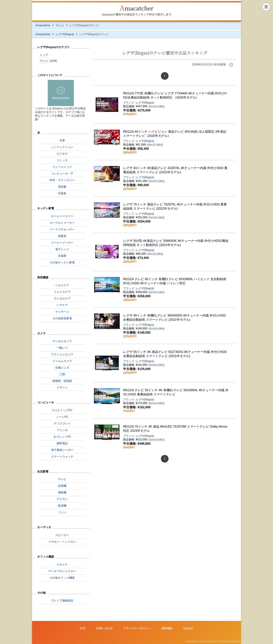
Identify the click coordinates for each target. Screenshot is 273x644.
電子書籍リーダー (62, 450)
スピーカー (62, 535)
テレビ (60, 25)
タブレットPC (62, 437)
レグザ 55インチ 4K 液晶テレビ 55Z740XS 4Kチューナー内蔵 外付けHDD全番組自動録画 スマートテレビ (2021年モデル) (175, 354)
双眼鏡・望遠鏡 (62, 381)
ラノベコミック (62, 167)
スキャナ (62, 565)
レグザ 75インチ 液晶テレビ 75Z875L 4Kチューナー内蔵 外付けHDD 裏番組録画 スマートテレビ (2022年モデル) (175, 206)
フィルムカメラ (62, 361)
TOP (83, 628)
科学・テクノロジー (62, 180)
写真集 (62, 193)
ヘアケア (62, 305)
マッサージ (62, 312)
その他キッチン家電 (62, 262)
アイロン (62, 499)
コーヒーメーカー (62, 243)
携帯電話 (62, 443)
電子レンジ (62, 249)
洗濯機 (62, 486)
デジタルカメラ (62, 341)
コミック (62, 160)
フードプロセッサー (62, 229)
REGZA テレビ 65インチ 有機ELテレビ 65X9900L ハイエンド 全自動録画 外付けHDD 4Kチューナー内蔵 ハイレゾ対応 (175, 281)
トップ (44, 55)
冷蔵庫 (62, 256)
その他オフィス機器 (62, 578)
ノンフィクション (62, 147)
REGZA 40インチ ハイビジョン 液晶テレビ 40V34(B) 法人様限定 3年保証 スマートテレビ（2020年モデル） (175, 134)
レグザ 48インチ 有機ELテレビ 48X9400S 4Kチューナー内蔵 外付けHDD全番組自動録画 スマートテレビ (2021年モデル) (174, 318)
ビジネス (62, 154)
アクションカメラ (62, 354)
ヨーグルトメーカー (62, 223)
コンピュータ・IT (62, 173)
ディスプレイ (62, 424)
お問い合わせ (104, 628)
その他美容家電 (62, 318)
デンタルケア (62, 298)
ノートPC (62, 417)
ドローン (62, 387)
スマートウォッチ (62, 457)
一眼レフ (62, 348)
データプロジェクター (62, 571)
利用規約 (167, 628)
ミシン (62, 512)
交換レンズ (62, 368)
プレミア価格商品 (62, 601)
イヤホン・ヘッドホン (62, 542)
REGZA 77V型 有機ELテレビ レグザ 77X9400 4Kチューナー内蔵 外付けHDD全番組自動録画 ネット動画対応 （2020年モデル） (175, 95)
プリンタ (62, 430)
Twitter (188, 628)
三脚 (62, 374)
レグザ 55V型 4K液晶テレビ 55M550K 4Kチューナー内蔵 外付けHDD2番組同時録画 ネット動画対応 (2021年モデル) (176, 243)
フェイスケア (62, 292)
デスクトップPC (62, 410)
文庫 (62, 140)
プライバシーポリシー (137, 628)
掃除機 (62, 492)
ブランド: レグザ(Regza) (139, 103)
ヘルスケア (62, 285)
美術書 (62, 187)
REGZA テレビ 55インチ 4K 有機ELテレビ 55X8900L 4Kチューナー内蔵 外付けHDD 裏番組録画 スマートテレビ (176, 392)
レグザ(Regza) (65, 34)
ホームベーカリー (62, 216)
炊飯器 (62, 236)
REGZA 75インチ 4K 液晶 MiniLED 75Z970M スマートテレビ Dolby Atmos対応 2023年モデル (175, 429)
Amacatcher (137, 7)
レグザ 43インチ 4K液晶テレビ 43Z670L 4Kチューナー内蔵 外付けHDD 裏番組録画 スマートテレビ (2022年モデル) (175, 170)
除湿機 (62, 506)
